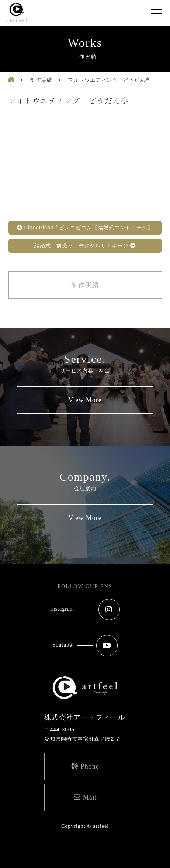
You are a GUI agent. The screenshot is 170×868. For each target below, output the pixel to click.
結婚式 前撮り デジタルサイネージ (85, 246)
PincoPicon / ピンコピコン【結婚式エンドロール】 (85, 228)
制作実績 (41, 80)
